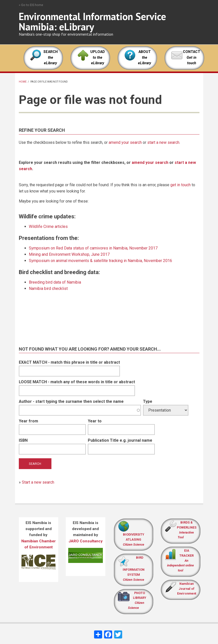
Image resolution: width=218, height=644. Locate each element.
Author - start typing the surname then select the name (71, 401)
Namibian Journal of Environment (187, 589)
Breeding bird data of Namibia (55, 282)
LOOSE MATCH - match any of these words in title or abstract (77, 382)
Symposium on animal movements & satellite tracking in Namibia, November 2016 (100, 261)
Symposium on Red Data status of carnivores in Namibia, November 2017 (93, 248)
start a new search (163, 142)
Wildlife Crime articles (48, 227)
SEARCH (51, 57)
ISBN (23, 440)
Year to (95, 421)
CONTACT (192, 52)
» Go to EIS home (31, 5)
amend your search (125, 142)
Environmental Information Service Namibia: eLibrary (92, 21)
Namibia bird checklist (48, 288)
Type (148, 401)
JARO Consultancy (86, 541)
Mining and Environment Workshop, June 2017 (69, 254)
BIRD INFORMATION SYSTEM (134, 569)
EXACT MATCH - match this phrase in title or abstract (69, 362)
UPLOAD (98, 57)
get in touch (180, 185)
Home (23, 82)
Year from (28, 421)
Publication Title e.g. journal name (120, 440)
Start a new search (38, 482)
